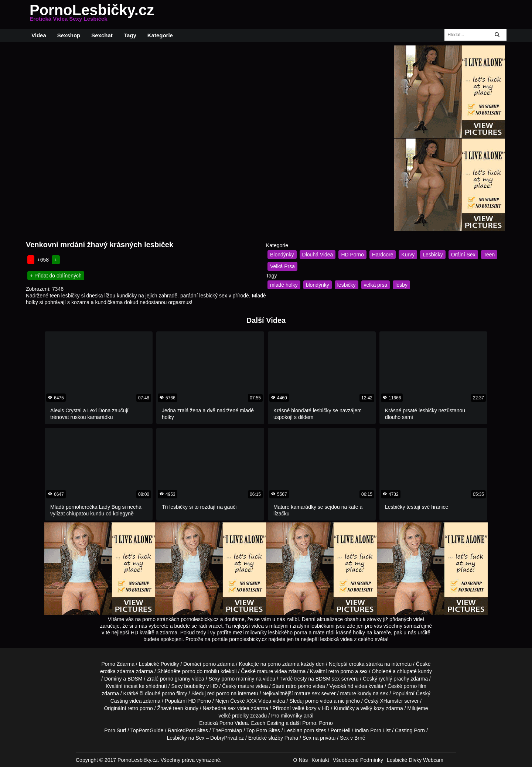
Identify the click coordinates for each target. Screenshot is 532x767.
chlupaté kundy (415, 671)
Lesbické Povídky (159, 664)
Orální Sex (463, 255)
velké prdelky (234, 716)
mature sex (307, 693)
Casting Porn (410, 730)
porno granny (175, 679)
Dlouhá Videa (318, 255)
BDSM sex (328, 679)
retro (133, 708)
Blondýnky (282, 255)
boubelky (194, 686)
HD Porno (352, 255)
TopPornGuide (147, 730)
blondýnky (318, 285)
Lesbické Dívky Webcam (415, 760)
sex (232, 708)
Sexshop (69, 35)
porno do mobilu (201, 671)
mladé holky (284, 285)
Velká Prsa (282, 266)
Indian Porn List (373, 730)
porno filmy (174, 693)
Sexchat (102, 35)
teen (178, 708)
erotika (357, 664)
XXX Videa (259, 701)
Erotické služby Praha (273, 738)
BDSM (135, 679)
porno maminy (238, 679)
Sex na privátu (319, 738)
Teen (489, 255)
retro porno (341, 671)
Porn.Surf (115, 730)
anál (308, 716)
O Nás (301, 760)
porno (209, 664)
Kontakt (320, 760)
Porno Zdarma (118, 664)
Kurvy (408, 255)
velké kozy (304, 708)
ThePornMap (227, 730)
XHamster (391, 701)
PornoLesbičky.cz (92, 14)
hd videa (357, 686)
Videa (39, 35)
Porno (309, 723)
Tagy (130, 35)
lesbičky (347, 285)
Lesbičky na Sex (186, 738)
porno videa (319, 701)
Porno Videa (234, 723)
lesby (401, 285)
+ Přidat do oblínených (56, 276)
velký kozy (373, 708)
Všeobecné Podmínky (358, 760)
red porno (218, 693)
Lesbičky (433, 255)
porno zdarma (283, 664)
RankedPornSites (188, 730)
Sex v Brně (352, 738)
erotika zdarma (117, 671)
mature (265, 671)
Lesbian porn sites (305, 730)
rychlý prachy (394, 679)
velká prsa (376, 285)
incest (131, 686)
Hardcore (383, 255)
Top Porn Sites (263, 730)
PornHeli (341, 730)
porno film (415, 686)
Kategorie (160, 35)
